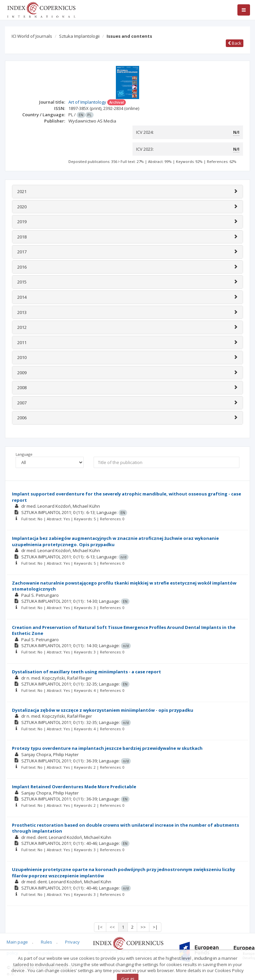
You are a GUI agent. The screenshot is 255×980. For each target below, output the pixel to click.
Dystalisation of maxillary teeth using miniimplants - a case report (86, 672)
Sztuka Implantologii (79, 36)
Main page (17, 942)
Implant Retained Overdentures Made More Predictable (74, 787)
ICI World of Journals (32, 36)
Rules (46, 942)
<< (112, 927)
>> (143, 927)
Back (235, 43)
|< (100, 927)
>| (155, 927)
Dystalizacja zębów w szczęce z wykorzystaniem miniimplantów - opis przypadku (103, 710)
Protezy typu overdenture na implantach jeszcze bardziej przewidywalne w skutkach (107, 748)
